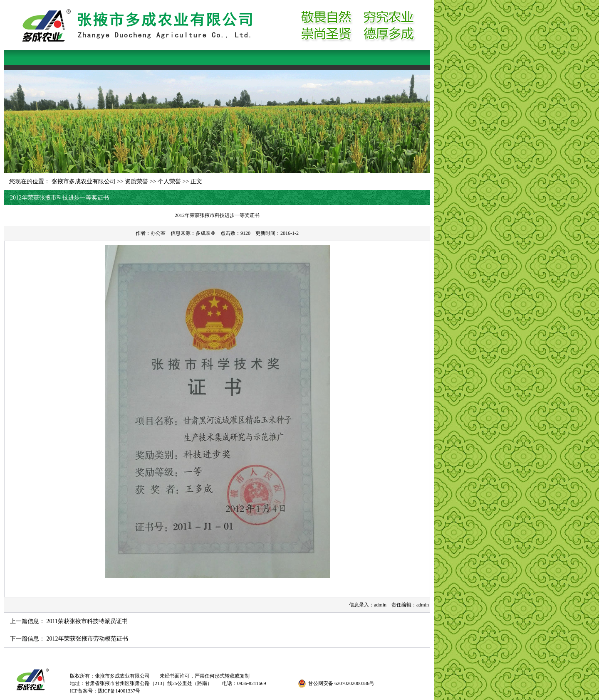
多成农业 (205, 233)
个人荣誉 (169, 181)
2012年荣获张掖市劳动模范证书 (87, 639)
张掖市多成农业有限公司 (84, 181)
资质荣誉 (136, 181)
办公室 (158, 233)
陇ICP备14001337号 (119, 691)
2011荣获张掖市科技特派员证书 (87, 621)
